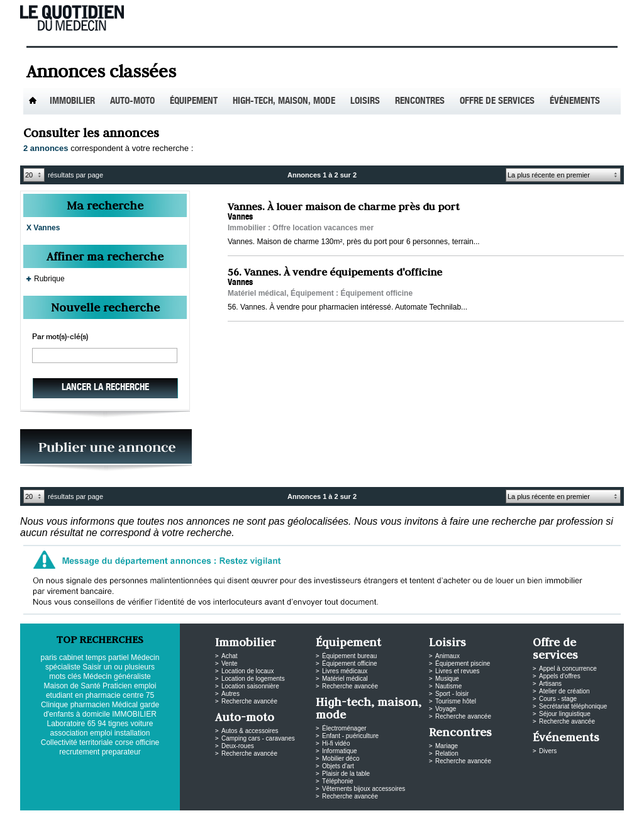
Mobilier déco (341, 759)
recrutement (79, 752)
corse (124, 742)
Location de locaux (247, 671)
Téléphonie (337, 781)
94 (102, 724)
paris (49, 658)
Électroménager (344, 728)
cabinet (71, 658)
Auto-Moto (132, 102)
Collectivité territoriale (77, 742)
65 (92, 724)
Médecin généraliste (117, 676)
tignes (118, 724)
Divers (548, 751)
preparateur (121, 752)
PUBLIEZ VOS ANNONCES (106, 450)
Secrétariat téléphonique (573, 706)
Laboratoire (66, 724)
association (69, 733)
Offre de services (497, 102)
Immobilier (72, 102)
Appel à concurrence (568, 669)
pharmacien (90, 705)
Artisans (550, 684)
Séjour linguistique (565, 714)
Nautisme (448, 686)
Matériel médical (345, 679)
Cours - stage (558, 699)
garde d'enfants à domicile (101, 709)
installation (132, 733)
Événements (575, 102)
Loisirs (365, 102)
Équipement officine (350, 663)
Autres (230, 694)
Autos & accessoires (250, 731)
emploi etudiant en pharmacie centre (101, 691)
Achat (230, 656)
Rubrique (49, 279)
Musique (447, 679)
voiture (142, 724)
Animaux (447, 656)
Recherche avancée (249, 701)
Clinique (54, 705)
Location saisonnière (250, 686)
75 (150, 695)
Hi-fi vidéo (336, 743)
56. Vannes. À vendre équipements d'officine (335, 272)
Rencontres (420, 102)
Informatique (340, 751)
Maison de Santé (72, 686)
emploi (101, 733)
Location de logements (253, 679)
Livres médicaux (345, 671)
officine (147, 742)
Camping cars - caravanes (258, 738)
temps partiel (107, 658)
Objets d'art (338, 766)
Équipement (194, 102)
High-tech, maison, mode (284, 102)
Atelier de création (564, 691)
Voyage (446, 709)
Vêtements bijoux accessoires (364, 789)
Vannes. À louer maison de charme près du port (344, 206)
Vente (230, 663)
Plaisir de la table (346, 774)
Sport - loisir (452, 694)
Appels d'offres (560, 676)
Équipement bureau (349, 656)
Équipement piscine (463, 663)
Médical (125, 705)
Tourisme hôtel (456, 701)
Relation (447, 753)
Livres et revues (458, 671)
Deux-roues (238, 746)
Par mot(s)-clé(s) (60, 337)
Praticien (117, 686)
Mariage (447, 746)
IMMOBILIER (134, 714)
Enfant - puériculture (350, 736)
